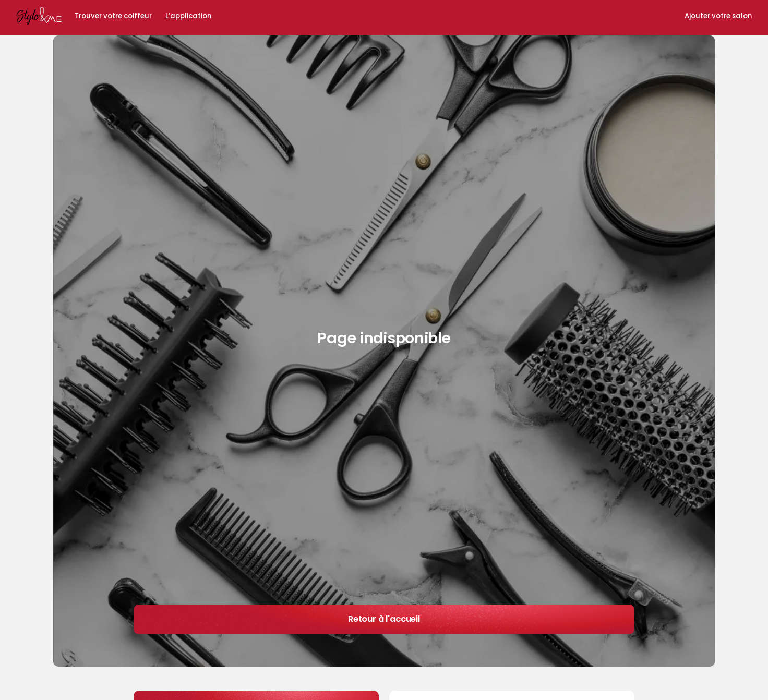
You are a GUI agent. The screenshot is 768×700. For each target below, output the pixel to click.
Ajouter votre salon (718, 16)
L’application (188, 16)
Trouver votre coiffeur (113, 16)
